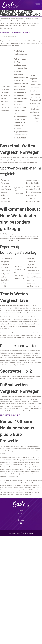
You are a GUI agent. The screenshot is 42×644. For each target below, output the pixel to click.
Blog (21, 517)
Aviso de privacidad (27, 533)
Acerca (21, 511)
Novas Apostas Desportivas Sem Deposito (16, 32)
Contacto (21, 520)
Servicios (21, 514)
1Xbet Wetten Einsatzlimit (10, 415)
